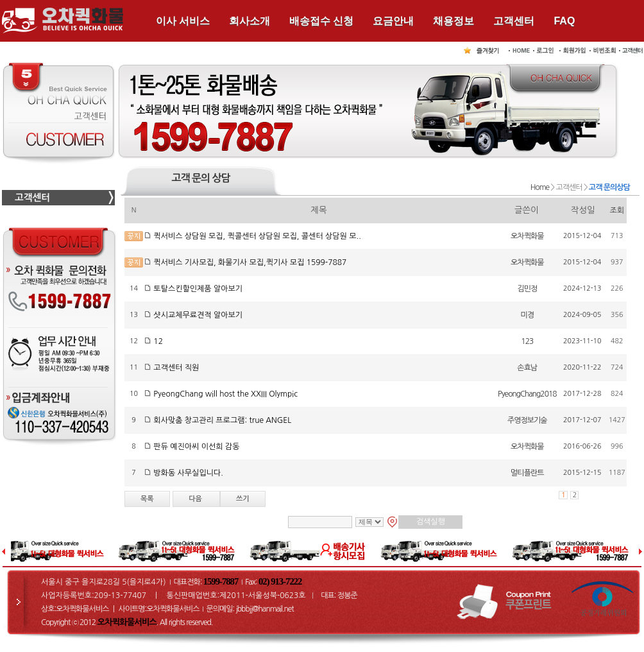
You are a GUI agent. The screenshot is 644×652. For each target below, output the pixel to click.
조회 (617, 210)
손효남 (527, 368)
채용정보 (453, 21)
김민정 (527, 289)
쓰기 (243, 499)
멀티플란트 (527, 473)
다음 (196, 499)
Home (540, 187)
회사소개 (250, 21)
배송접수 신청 (321, 21)
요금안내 (393, 21)
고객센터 (514, 21)
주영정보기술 (527, 420)
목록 (147, 499)
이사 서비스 (183, 21)
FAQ (564, 21)
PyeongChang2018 (527, 394)
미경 (528, 315)
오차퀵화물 (527, 236)
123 (527, 341)
